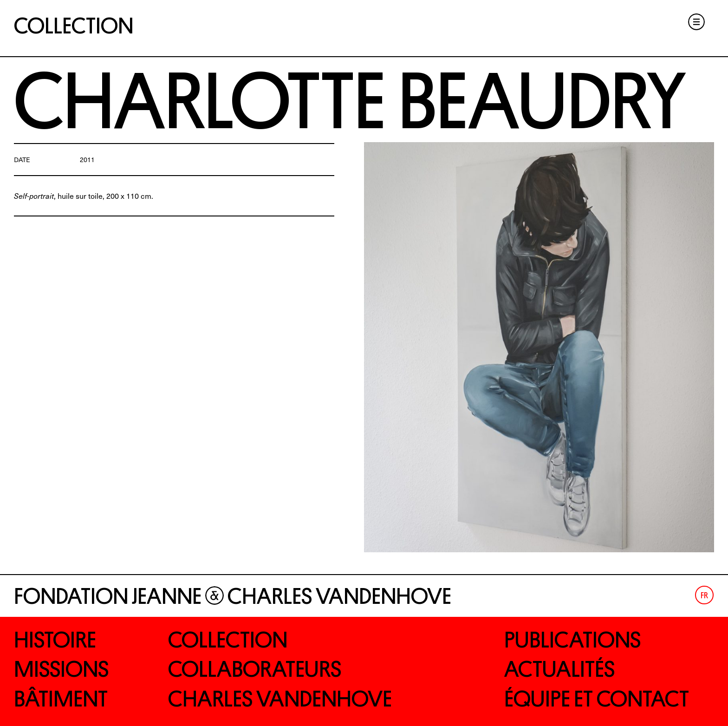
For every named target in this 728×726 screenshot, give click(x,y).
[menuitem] (704, 595)
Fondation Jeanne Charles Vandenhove (233, 596)
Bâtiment (61, 699)
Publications (572, 640)
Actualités (559, 669)
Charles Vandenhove (280, 699)
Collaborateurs (255, 669)
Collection (74, 26)
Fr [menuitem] (704, 596)
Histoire (55, 640)
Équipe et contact (597, 699)
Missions (61, 669)
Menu (696, 22)
